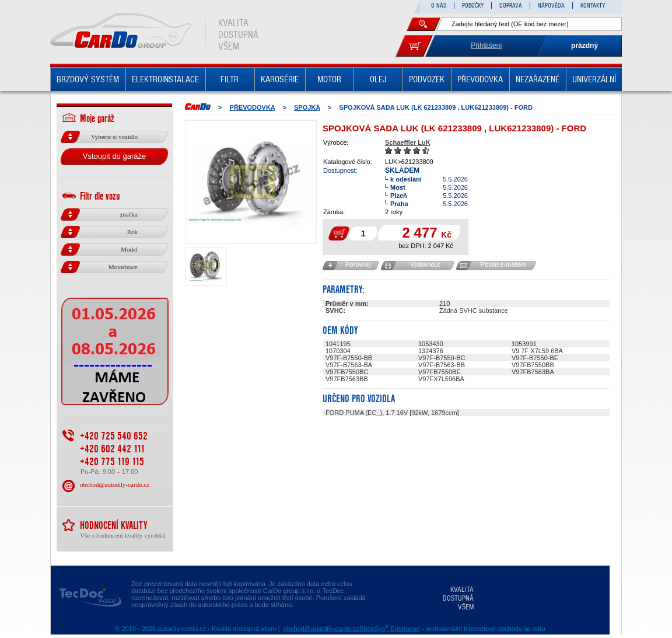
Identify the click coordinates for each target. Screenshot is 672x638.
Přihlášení (486, 46)
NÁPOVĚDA (551, 6)
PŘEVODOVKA (480, 79)
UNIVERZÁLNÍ (594, 79)
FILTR (230, 79)
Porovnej (358, 264)
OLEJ (378, 79)
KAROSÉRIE (280, 79)
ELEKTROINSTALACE (165, 79)
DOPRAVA (511, 6)
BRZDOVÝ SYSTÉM (88, 79)
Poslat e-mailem (504, 264)
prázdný (584, 46)
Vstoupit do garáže (114, 156)
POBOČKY (473, 6)
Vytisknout (425, 264)
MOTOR (329, 79)
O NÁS (439, 6)
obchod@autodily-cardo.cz (115, 484)
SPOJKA (307, 107)
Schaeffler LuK (408, 142)
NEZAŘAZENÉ (538, 79)
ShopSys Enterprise (389, 629)
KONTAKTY (593, 6)
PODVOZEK (427, 79)
